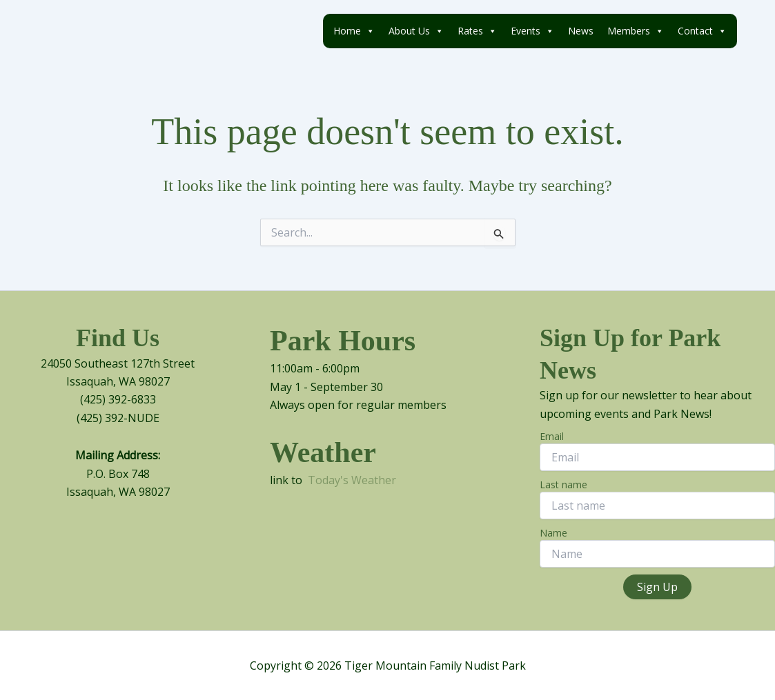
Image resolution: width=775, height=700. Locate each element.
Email (552, 436)
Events (532, 31)
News (581, 31)
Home (354, 31)
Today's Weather (352, 480)
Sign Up (657, 587)
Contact (702, 31)
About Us (416, 31)
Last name (563, 484)
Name (553, 533)
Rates (477, 31)
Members (636, 31)
